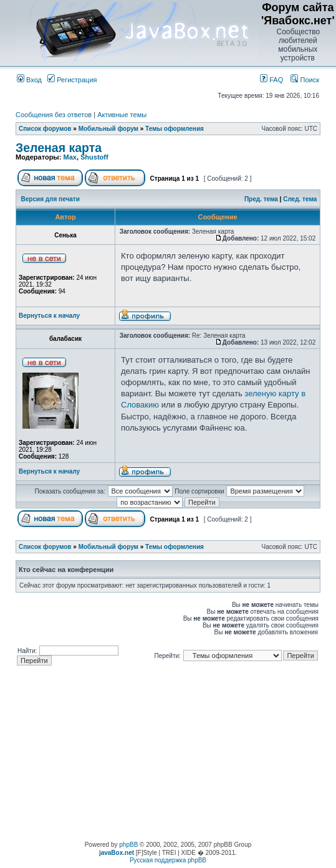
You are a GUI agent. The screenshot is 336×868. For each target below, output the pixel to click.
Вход (29, 80)
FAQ (271, 80)
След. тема (300, 199)
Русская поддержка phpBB (168, 860)
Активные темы (122, 115)
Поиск (305, 80)
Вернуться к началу (49, 316)
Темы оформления (175, 129)
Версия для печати (50, 199)
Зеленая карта (59, 148)
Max (70, 157)
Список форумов (45, 129)
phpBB (128, 845)
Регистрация (72, 80)
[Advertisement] (168, 754)
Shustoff (94, 157)
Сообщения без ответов (54, 115)
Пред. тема (261, 199)
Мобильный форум (108, 129)
